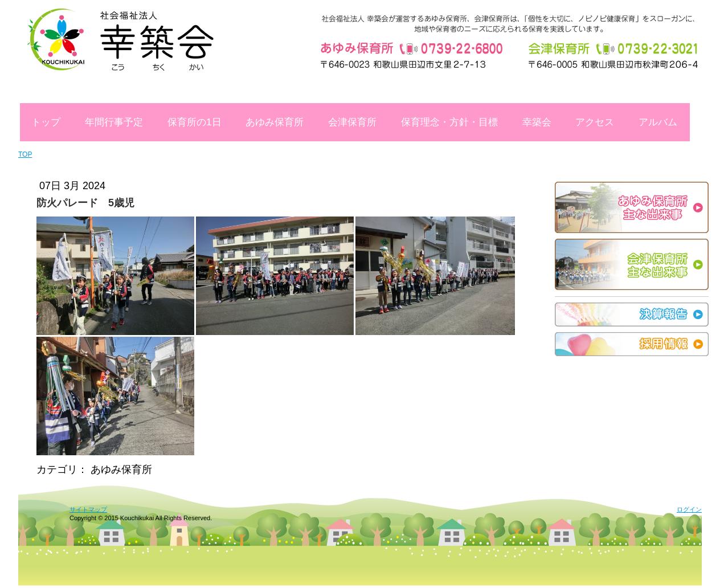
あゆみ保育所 (275, 122)
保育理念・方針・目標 (449, 122)
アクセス (595, 122)
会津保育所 (352, 122)
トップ (46, 122)
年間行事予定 (114, 122)
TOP (25, 154)
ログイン (689, 509)
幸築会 (537, 122)
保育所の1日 (195, 122)
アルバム (658, 122)
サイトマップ (88, 509)
